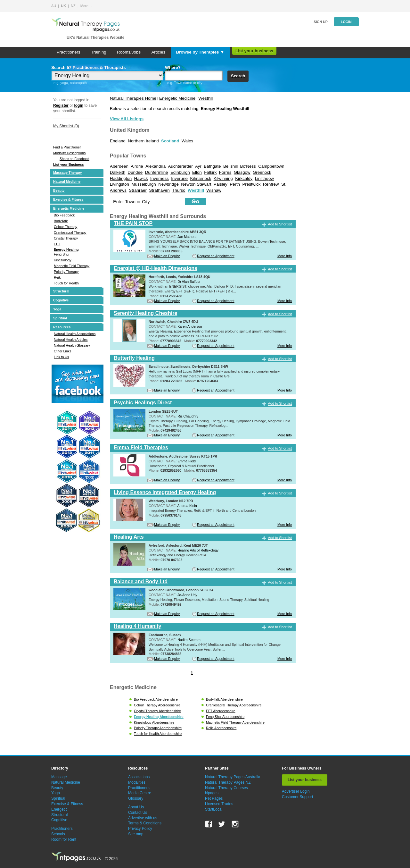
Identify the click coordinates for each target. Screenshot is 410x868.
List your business (254, 51)
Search (238, 76)
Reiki (58, 277)
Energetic (59, 809)
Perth (235, 184)
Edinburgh (180, 172)
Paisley (221, 184)
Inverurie (179, 178)
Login (346, 22)
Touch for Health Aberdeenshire (158, 734)
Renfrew (271, 184)
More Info (285, 256)
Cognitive (61, 300)
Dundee (135, 172)
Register (61, 105)
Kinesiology (63, 260)
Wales (188, 141)
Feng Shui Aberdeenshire (225, 717)
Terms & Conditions (145, 823)
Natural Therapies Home (133, 98)
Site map (136, 834)
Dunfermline (157, 172)
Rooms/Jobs (129, 52)
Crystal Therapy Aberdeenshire (157, 711)
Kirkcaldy (244, 178)
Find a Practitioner (67, 147)
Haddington (121, 178)
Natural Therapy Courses (226, 788)
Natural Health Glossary (72, 345)
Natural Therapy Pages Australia (233, 777)
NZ (73, 6)
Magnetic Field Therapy (72, 266)
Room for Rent (64, 839)
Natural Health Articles (71, 340)
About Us (136, 807)
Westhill (206, 98)
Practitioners (69, 52)
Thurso (179, 190)
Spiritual (60, 318)
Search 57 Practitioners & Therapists (89, 67)
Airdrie (137, 166)
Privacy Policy (140, 829)
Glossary (136, 798)
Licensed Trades (219, 804)
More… (86, 6)
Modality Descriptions (69, 153)
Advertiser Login (296, 791)
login (79, 105)
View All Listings (127, 119)
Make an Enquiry (167, 256)
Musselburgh (143, 184)
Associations (139, 777)
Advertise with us (143, 818)
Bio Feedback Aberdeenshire (156, 699)
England (118, 141)
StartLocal (214, 809)
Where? (173, 67)
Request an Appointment (216, 256)
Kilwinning (223, 178)
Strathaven (159, 190)
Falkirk (210, 172)
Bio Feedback (64, 215)
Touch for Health (66, 283)
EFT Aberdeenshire (221, 711)
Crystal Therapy (66, 238)
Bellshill (230, 166)
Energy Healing (66, 249)
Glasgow (242, 172)
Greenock (262, 172)
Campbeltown (271, 166)
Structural (61, 291)
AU (54, 6)
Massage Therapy (67, 173)
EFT (57, 244)
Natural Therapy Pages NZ (228, 782)
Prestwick (251, 184)
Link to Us (61, 357)
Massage (59, 777)
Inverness (160, 178)
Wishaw (214, 190)
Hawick (141, 178)
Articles (158, 52)
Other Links (63, 351)
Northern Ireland (143, 141)
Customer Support (297, 797)
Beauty (59, 190)
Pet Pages (214, 798)
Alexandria (156, 166)
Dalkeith (118, 172)
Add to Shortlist (280, 224)
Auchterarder (180, 166)
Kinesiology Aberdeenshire (154, 722)
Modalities (137, 782)
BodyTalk (61, 221)
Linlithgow (264, 178)
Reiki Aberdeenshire (221, 728)
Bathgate (212, 166)
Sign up (321, 22)
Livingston (119, 184)
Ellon (197, 172)
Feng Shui (62, 254)
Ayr (198, 166)
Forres (225, 172)
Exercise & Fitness (68, 199)
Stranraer (138, 190)
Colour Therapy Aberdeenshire (157, 705)
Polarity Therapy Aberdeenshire (158, 728)
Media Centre (140, 793)
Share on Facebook (74, 159)
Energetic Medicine (69, 208)
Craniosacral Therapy (70, 232)
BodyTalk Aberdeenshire (224, 699)
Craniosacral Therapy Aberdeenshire (234, 705)
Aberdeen (119, 166)
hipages (212, 793)
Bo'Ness (248, 166)
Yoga (57, 309)
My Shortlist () (66, 126)
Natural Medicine (67, 181)
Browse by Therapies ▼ (200, 52)
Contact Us (138, 813)
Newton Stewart (196, 184)
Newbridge (168, 184)
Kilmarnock (201, 178)
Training (99, 52)
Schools (58, 834)
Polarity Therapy (66, 272)
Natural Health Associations (75, 334)
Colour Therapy (66, 227)
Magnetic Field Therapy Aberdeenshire (235, 722)
